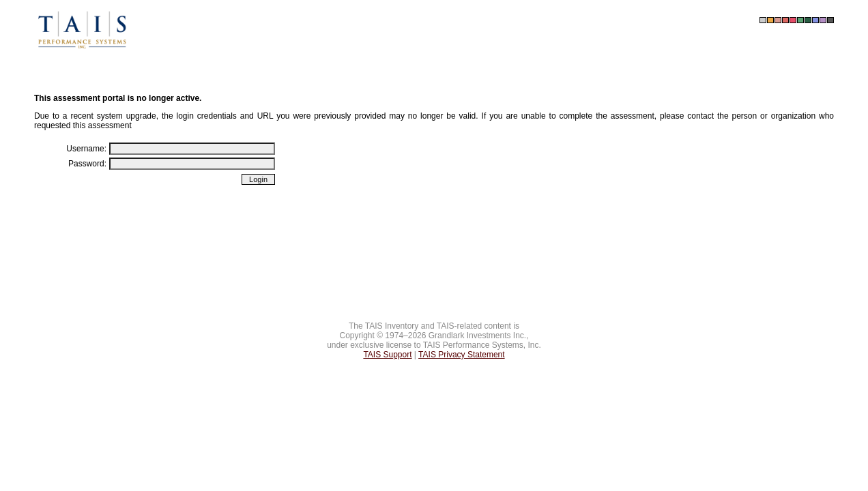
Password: (87, 164)
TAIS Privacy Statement (462, 355)
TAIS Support (387, 355)
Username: (86, 149)
